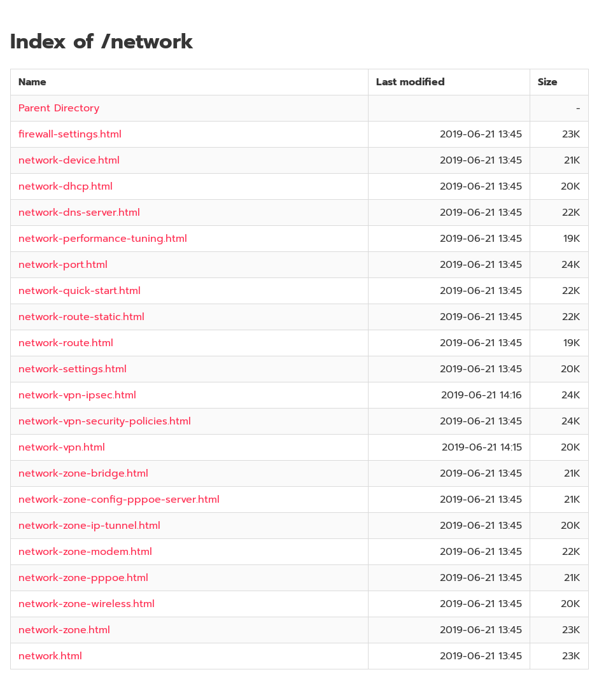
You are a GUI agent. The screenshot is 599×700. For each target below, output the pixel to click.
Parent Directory (59, 108)
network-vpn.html (62, 447)
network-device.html (69, 160)
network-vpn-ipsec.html (77, 395)
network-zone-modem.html (85, 552)
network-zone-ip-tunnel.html (89, 526)
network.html (50, 656)
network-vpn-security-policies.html (105, 421)
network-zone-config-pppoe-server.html (119, 500)
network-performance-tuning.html (103, 239)
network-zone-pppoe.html (83, 578)
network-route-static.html (81, 317)
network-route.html (66, 343)
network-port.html (63, 265)
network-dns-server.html (79, 213)
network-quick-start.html (80, 291)
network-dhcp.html (66, 186)
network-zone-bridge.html (83, 473)
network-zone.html (64, 630)
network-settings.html (73, 369)
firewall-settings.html (70, 134)
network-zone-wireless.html (87, 604)
